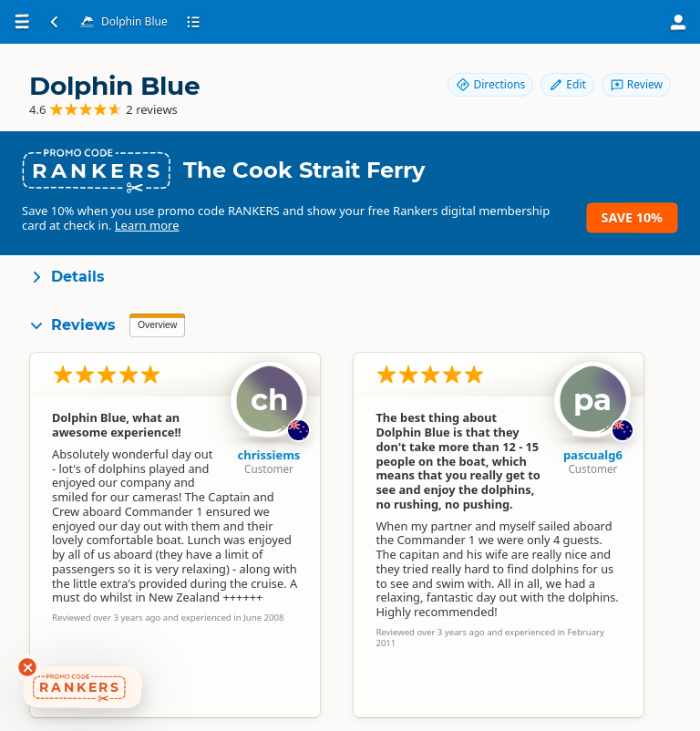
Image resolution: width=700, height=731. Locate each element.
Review (636, 84)
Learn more (147, 225)
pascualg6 (593, 455)
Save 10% (632, 217)
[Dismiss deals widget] (27, 667)
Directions (490, 84)
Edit (567, 84)
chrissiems (269, 455)
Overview (157, 325)
